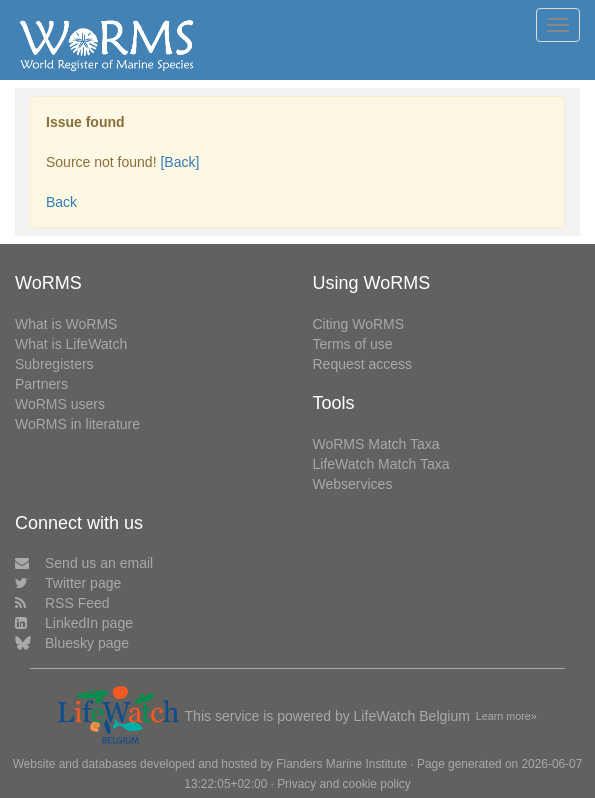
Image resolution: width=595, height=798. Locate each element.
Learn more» (506, 716)
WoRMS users (60, 404)
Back (61, 202)
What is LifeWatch (71, 344)
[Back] (179, 162)
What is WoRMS (66, 324)
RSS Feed (62, 603)
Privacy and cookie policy (344, 784)
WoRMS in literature (77, 424)
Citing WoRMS (359, 324)
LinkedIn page (74, 623)
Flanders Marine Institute (341, 764)
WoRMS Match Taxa (376, 444)
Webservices (353, 484)
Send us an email (84, 563)
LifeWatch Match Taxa (381, 464)
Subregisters (54, 364)
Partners (41, 384)
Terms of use (353, 344)
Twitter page (68, 583)
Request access (363, 364)
